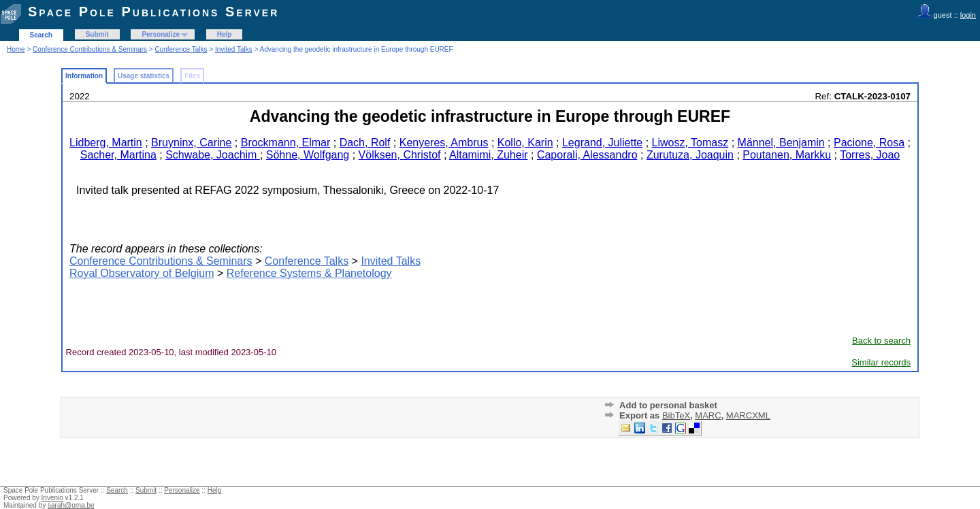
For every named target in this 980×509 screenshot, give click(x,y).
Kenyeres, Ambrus (444, 143)
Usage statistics (144, 76)
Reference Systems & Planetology (309, 273)
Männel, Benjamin (781, 143)
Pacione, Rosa (869, 143)
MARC (708, 415)
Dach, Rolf (365, 143)
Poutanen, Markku (787, 155)
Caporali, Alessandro (587, 155)
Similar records (881, 362)
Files (192, 76)
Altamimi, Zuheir (489, 155)
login (968, 15)
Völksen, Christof (400, 155)
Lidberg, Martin (106, 143)
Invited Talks (234, 49)
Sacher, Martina (118, 155)
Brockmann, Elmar (286, 143)
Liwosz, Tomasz (690, 143)
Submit (97, 34)
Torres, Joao (870, 155)
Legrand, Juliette (602, 143)
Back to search (881, 341)
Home (16, 49)
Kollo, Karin (525, 143)
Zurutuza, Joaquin (690, 155)
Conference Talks (181, 49)
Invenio (52, 498)
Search (41, 35)
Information (84, 76)
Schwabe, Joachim (213, 155)
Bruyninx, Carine (191, 143)
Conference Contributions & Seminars (90, 49)
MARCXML (748, 415)
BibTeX (676, 415)
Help (225, 34)
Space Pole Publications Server (153, 12)
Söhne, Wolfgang (308, 155)
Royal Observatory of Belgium (142, 273)
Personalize (161, 34)
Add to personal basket (668, 405)
